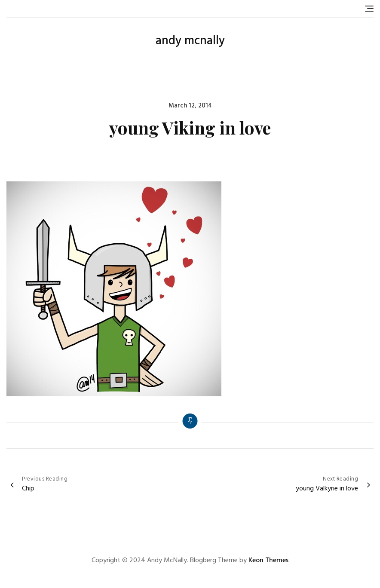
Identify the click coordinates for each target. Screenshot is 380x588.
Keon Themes (268, 560)
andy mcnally (190, 41)
